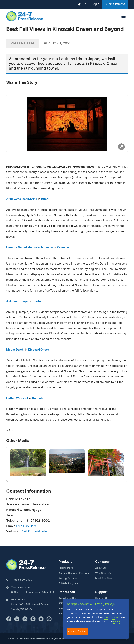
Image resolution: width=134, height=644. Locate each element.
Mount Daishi (15, 350)
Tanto (37, 301)
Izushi (45, 199)
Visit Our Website (34, 531)
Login (96, 4)
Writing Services (68, 578)
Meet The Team (104, 578)
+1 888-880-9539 (21, 580)
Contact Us (102, 598)
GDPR (117, 621)
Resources (67, 592)
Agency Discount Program (74, 573)
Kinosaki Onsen (39, 350)
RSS (61, 603)
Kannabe (63, 247)
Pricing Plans (66, 568)
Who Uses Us (103, 573)
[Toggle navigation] (124, 16)
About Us (101, 568)
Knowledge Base (68, 598)
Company (102, 562)
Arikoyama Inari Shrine (22, 199)
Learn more (111, 617)
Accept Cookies (77, 631)
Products (66, 562)
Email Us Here (26, 526)
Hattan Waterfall (17, 398)
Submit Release (115, 4)
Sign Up (81, 4)
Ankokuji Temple (18, 301)
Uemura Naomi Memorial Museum (30, 247)
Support (101, 592)
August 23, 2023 (58, 43)
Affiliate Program (68, 584)
